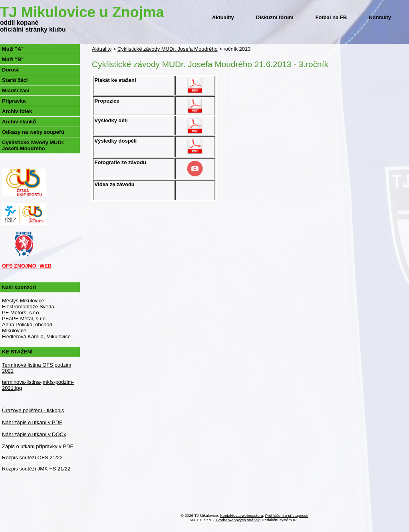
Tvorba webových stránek (237, 520)
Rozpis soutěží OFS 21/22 (32, 458)
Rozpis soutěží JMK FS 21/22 (36, 469)
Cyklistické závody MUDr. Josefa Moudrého (168, 49)
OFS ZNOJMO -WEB (27, 266)
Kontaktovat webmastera (241, 515)
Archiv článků (19, 122)
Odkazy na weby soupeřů (33, 132)
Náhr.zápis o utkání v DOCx (34, 434)
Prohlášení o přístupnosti (287, 515)
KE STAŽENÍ (17, 352)
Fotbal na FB (331, 17)
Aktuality (223, 17)
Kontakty (380, 17)
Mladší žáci (16, 90)
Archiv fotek (17, 111)
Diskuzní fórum (275, 17)
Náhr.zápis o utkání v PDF (32, 422)
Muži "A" (13, 49)
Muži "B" (13, 59)
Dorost (10, 70)
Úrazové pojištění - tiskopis (33, 410)
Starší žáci (15, 80)
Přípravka (14, 101)
